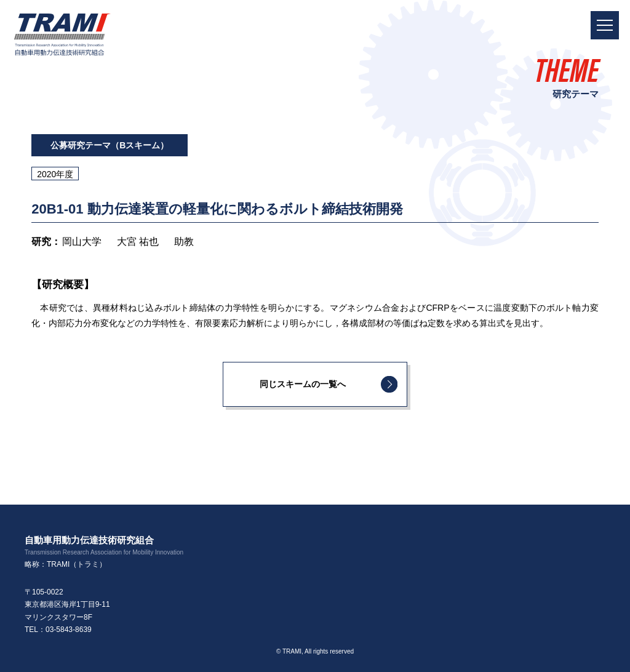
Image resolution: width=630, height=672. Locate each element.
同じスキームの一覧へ (303, 384)
